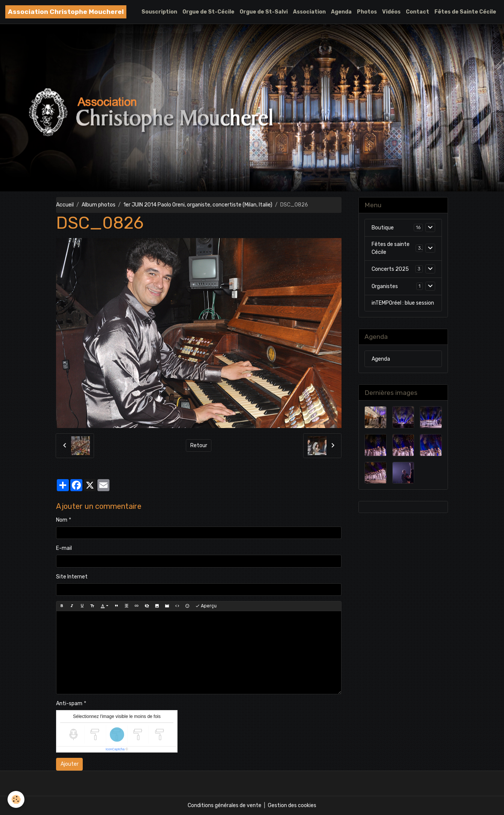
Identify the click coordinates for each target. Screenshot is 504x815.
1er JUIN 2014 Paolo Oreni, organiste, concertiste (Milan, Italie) (198, 205)
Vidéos (391, 12)
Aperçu (206, 606)
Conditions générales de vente (225, 805)
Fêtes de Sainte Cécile (465, 12)
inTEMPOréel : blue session (403, 303)
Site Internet (72, 577)
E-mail (64, 548)
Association (309, 12)
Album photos (99, 205)
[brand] (66, 12)
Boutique (383, 228)
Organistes (385, 286)
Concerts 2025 (390, 269)
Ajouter (70, 764)
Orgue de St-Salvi (264, 12)
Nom (62, 520)
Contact (417, 12)
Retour (199, 445)
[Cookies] (16, 799)
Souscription (159, 12)
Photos (367, 12)
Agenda (341, 12)
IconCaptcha (115, 749)
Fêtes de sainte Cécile (391, 248)
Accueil (65, 205)
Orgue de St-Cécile (208, 12)
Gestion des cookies (292, 805)
